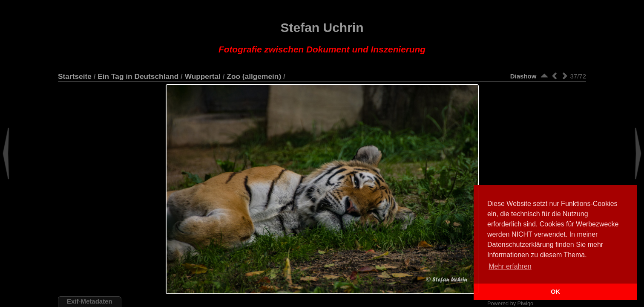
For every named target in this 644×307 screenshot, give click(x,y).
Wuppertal (203, 76)
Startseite (75, 76)
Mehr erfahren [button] (510, 266)
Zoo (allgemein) (254, 76)
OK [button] (555, 292)
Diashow (523, 76)
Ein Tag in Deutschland (138, 76)
